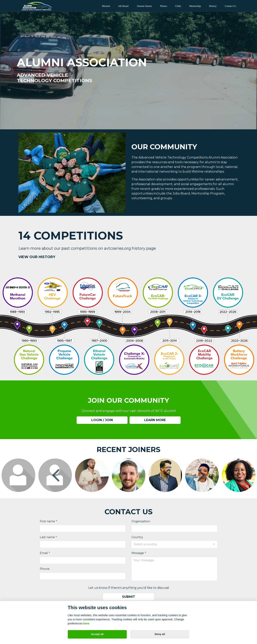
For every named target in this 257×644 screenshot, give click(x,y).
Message (138, 553)
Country (137, 537)
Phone (45, 569)
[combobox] (174, 544)
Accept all (97, 634)
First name (47, 521)
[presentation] (57, 475)
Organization (141, 521)
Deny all (160, 634)
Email (44, 553)
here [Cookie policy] (86, 623)
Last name (47, 537)
